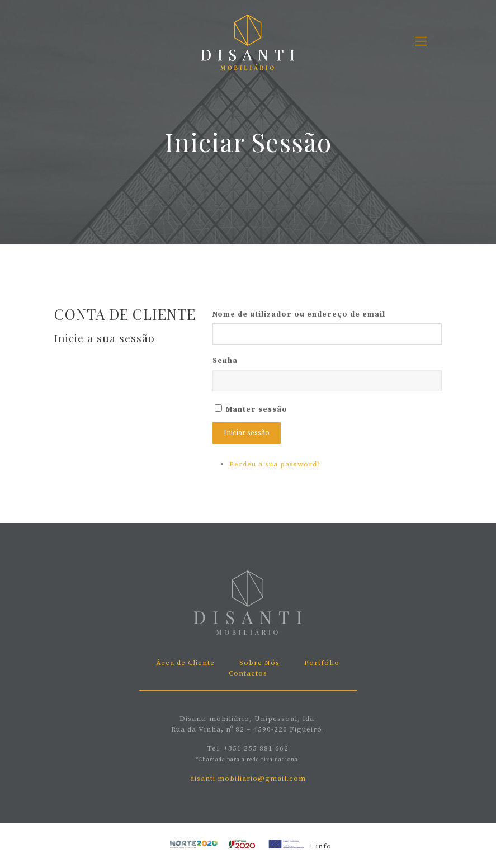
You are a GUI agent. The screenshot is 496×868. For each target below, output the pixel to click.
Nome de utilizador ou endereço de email (299, 314)
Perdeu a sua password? (275, 464)
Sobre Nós (259, 663)
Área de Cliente (185, 663)
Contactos (248, 673)
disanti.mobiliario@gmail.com (248, 779)
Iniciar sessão (247, 433)
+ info (320, 846)
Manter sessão (257, 409)
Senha (225, 361)
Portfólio (322, 663)
